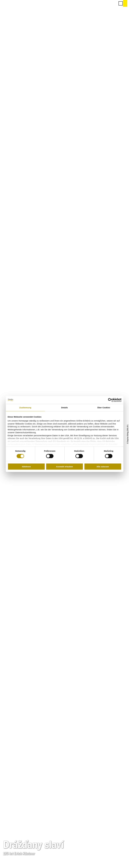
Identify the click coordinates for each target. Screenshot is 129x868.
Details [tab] (65, 407)
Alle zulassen (103, 467)
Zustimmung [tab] (25, 407)
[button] (103, 3)
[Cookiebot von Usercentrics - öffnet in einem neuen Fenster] (110, 400)
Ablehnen (26, 467)
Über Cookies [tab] (104, 407)
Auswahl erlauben (64, 467)
